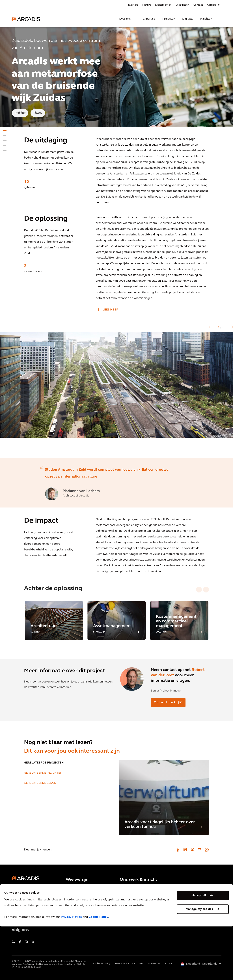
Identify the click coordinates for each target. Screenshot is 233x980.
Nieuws (147, 5)
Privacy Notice (71, 971)
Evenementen (163, 5)
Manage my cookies (199, 963)
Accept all (199, 949)
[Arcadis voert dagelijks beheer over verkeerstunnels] (164, 797)
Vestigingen (182, 5)
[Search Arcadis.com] (219, 19)
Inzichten (206, 19)
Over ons (125, 19)
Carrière (212, 5)
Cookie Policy (99, 971)
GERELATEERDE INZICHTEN (43, 773)
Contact (198, 5)
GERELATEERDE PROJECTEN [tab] (44, 763)
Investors (133, 5)
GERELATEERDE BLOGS (40, 783)
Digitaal (187, 19)
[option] (116, 395)
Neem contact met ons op (33, 916)
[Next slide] (206, 590)
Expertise (149, 19)
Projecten (169, 19)
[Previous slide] (199, 590)
